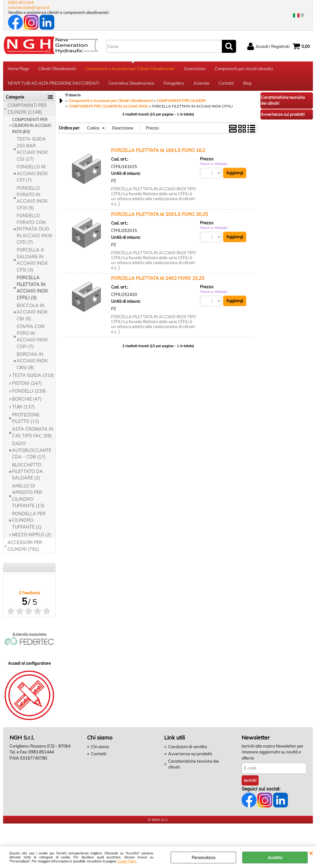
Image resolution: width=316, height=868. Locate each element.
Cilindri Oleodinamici (57, 69)
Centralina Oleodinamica (131, 84)
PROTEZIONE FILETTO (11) (26, 419)
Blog (247, 84)
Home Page (18, 69)
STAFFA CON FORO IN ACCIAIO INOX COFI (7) (32, 338)
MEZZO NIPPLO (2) (32, 536)
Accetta (275, 857)
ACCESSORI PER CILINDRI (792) (25, 547)
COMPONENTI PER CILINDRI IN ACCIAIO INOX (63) (32, 127)
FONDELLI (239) (29, 392)
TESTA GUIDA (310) (33, 377)
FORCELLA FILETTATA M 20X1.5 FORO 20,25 (160, 215)
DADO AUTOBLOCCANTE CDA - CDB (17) (32, 452)
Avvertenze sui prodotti (190, 755)
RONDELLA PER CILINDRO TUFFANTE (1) (29, 522)
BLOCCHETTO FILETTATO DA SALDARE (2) (27, 473)
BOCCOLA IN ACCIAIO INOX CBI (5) (32, 313)
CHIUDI (311, 853)
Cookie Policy (127, 861)
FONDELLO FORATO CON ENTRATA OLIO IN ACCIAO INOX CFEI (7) (34, 230)
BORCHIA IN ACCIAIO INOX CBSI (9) (32, 362)
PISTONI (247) (27, 385)
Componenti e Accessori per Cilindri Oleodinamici (130, 69)
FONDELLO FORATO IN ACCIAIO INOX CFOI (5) (32, 199)
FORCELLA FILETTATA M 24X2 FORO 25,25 (158, 279)
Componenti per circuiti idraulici (244, 69)
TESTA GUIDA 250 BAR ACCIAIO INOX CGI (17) (32, 150)
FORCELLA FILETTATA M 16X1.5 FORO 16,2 (158, 152)
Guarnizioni (195, 69)
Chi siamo (100, 748)
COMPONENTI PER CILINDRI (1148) (27, 110)
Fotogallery (174, 84)
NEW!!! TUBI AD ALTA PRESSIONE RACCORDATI (53, 84)
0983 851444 (21, 2)
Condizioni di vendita (188, 748)
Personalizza (204, 857)
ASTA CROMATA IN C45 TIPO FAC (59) (33, 434)
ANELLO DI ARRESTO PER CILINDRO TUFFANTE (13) (28, 497)
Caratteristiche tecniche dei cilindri (193, 765)
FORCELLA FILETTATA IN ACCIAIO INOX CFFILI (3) (32, 289)
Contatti (226, 84)
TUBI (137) (23, 408)
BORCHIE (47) (27, 400)
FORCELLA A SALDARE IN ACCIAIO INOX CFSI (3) (32, 261)
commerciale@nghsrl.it (29, 7)
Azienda (201, 84)
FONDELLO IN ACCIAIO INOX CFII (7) (32, 175)
